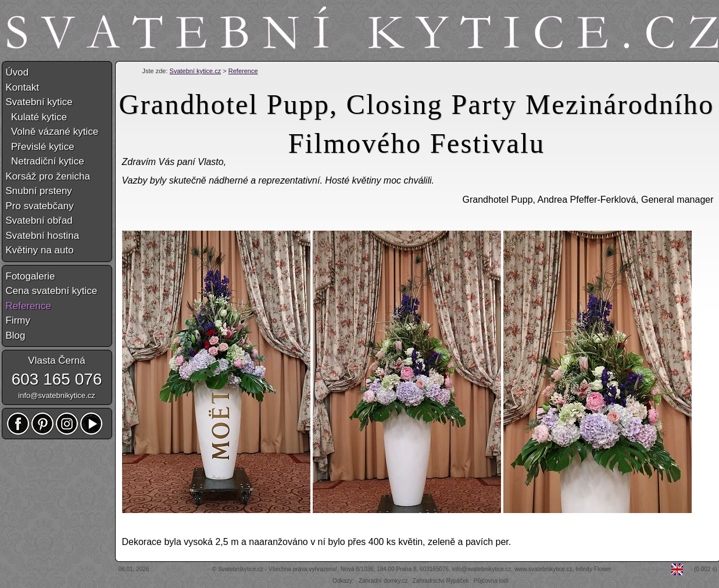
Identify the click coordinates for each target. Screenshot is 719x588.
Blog (16, 336)
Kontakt (23, 87)
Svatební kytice (39, 102)
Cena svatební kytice (52, 291)
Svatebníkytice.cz (241, 569)
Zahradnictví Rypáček (441, 581)
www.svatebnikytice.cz (543, 569)
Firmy (18, 320)
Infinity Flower (593, 569)
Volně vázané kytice (52, 132)
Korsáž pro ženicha (48, 176)
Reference (243, 71)
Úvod (17, 72)
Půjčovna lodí (491, 581)
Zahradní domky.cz (383, 581)
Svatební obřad (39, 220)
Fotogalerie (31, 276)
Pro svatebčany (40, 206)
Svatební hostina (43, 236)
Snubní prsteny (39, 191)
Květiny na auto (40, 250)
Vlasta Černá (56, 361)
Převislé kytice (40, 147)
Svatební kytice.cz (196, 71)
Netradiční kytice (45, 161)
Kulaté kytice (37, 117)
